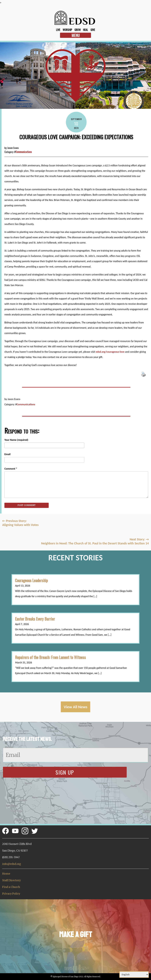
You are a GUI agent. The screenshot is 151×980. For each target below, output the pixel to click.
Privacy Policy (11, 894)
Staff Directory (11, 880)
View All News (75, 707)
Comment (11, 469)
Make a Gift (76, 935)
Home (6, 874)
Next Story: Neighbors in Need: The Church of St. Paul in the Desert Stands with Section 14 (95, 541)
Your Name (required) (16, 440)
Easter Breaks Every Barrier (35, 619)
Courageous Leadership (31, 580)
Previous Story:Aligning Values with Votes (20, 523)
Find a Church (11, 887)
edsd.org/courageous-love (110, 352)
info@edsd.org (12, 864)
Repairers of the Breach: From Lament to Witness (50, 657)
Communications (24, 152)
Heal (86, 30)
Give (93, 30)
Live (58, 30)
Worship (67, 30)
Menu (76, 35)
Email (7, 454)
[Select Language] (134, 975)
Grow (78, 30)
